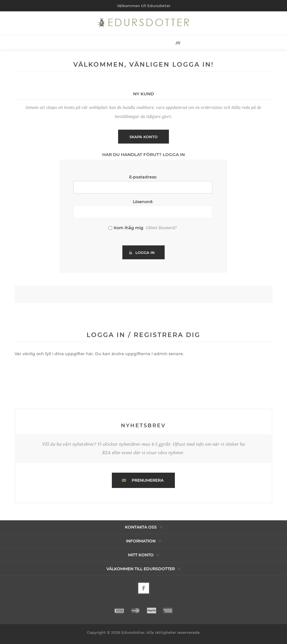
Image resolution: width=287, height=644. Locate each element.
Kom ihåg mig (129, 228)
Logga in (145, 252)
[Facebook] (144, 588)
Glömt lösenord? (161, 228)
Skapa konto (143, 137)
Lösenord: (143, 202)
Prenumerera (148, 480)
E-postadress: (143, 177)
